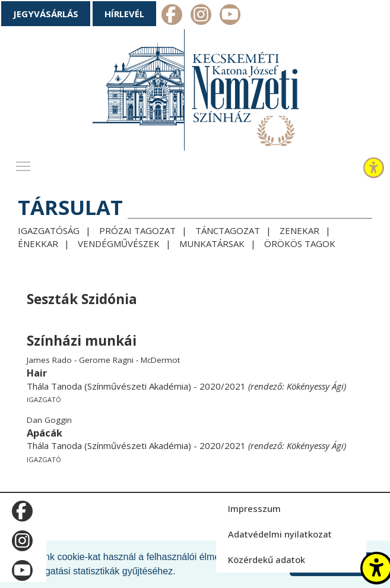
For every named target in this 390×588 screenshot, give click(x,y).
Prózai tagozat (137, 230)
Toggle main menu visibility (24, 163)
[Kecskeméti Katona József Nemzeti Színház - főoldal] (195, 92)
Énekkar (38, 244)
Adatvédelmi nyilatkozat (280, 534)
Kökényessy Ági (315, 386)
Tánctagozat (228, 230)
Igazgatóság (49, 230)
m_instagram (201, 16)
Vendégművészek (119, 244)
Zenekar (299, 230)
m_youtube (230, 16)
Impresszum (254, 508)
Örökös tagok (300, 244)
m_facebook (172, 16)
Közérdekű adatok (267, 559)
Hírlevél (124, 14)
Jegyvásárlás (46, 14)
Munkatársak (212, 244)
